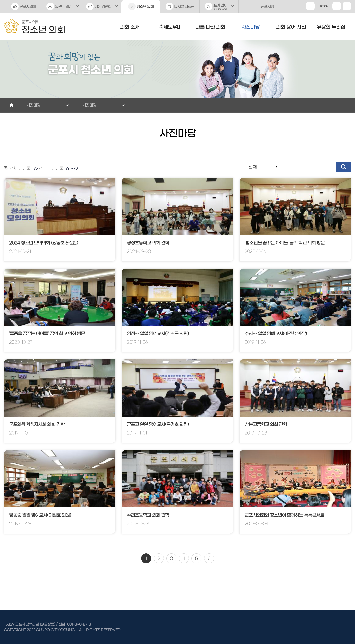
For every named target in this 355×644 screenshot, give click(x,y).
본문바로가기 (0, 0)
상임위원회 (103, 6)
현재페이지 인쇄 (347, 6)
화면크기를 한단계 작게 (337, 6)
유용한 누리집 (331, 27)
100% (323, 6)
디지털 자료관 (184, 6)
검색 (344, 167)
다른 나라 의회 (210, 27)
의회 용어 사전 (291, 27)
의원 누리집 (64, 6)
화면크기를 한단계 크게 (310, 6)
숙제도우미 (170, 27)
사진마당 (250, 27)
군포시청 (267, 6)
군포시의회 (28, 6)
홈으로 (11, 105)
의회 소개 (130, 27)
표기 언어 (219, 8)
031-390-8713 (79, 624)
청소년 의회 (145, 6)
